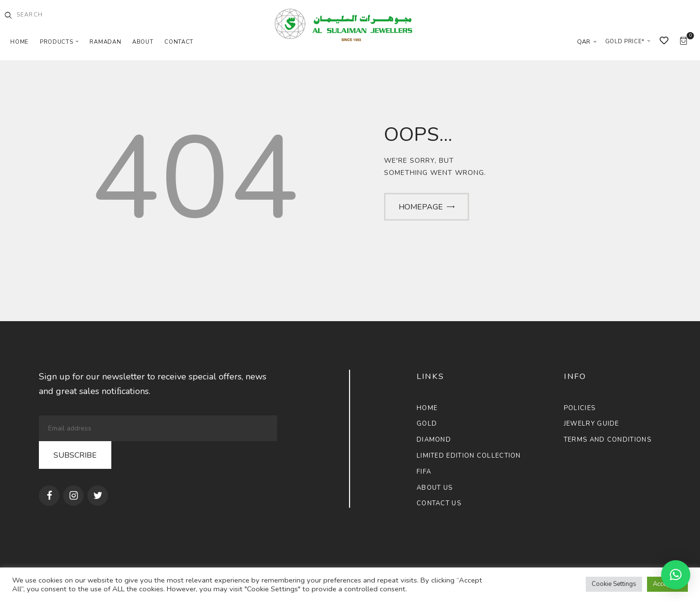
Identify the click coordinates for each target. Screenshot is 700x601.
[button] (676, 575)
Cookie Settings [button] (614, 584)
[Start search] (8, 16)
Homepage (421, 207)
